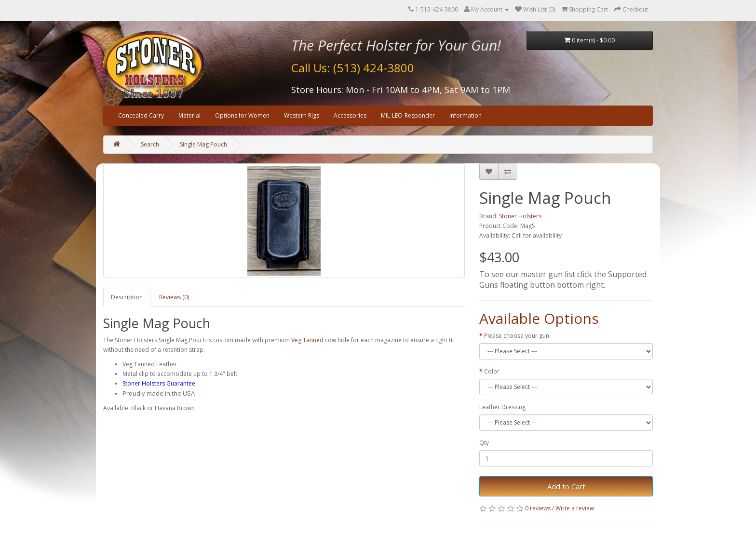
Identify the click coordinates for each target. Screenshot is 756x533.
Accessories (350, 115)
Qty (484, 443)
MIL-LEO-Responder (408, 115)
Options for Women (242, 115)
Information (466, 115)
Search (150, 144)
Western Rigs (302, 115)
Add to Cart (566, 486)
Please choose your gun (517, 336)
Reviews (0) (174, 297)
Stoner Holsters (520, 216)
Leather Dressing (502, 407)
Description (127, 297)
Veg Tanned (307, 340)
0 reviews (538, 508)
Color (492, 371)
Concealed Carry (141, 115)
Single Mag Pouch (203, 144)
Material (189, 115)
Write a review (575, 508)
